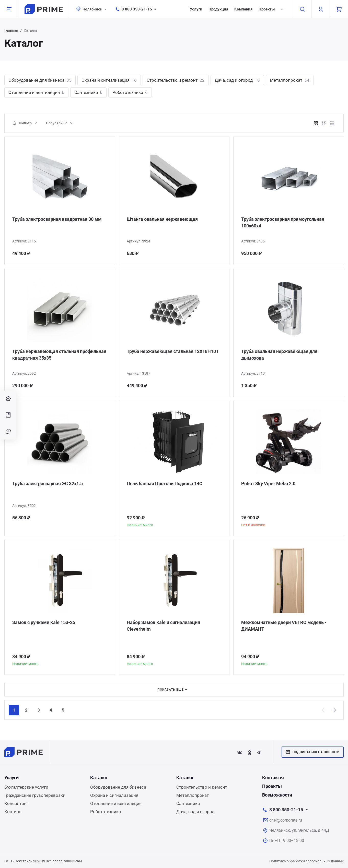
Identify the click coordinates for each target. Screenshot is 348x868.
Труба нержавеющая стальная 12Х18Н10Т (173, 351)
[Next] (334, 710)
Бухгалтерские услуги (26, 787)
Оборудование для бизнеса (40, 80)
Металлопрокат (290, 80)
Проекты (267, 9)
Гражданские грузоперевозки (35, 795)
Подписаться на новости (313, 752)
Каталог (99, 778)
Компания (243, 9)
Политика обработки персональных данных (306, 861)
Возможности (277, 795)
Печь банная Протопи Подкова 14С (165, 484)
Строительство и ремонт (176, 80)
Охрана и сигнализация (109, 80)
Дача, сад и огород (237, 80)
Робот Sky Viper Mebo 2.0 (268, 484)
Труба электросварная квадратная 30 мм (57, 219)
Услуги (196, 9)
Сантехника (88, 92)
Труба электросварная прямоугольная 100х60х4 (283, 222)
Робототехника (130, 92)
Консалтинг (16, 803)
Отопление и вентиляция (36, 92)
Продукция (218, 9)
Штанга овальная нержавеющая (162, 219)
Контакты (273, 778)
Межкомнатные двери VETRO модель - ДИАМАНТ (284, 626)
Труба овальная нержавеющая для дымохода (279, 355)
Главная (11, 30)
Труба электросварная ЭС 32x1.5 (48, 484)
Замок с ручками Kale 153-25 (44, 622)
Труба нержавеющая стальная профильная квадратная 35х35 (59, 355)
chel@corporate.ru (286, 820)
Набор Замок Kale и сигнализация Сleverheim (163, 626)
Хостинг (13, 812)
